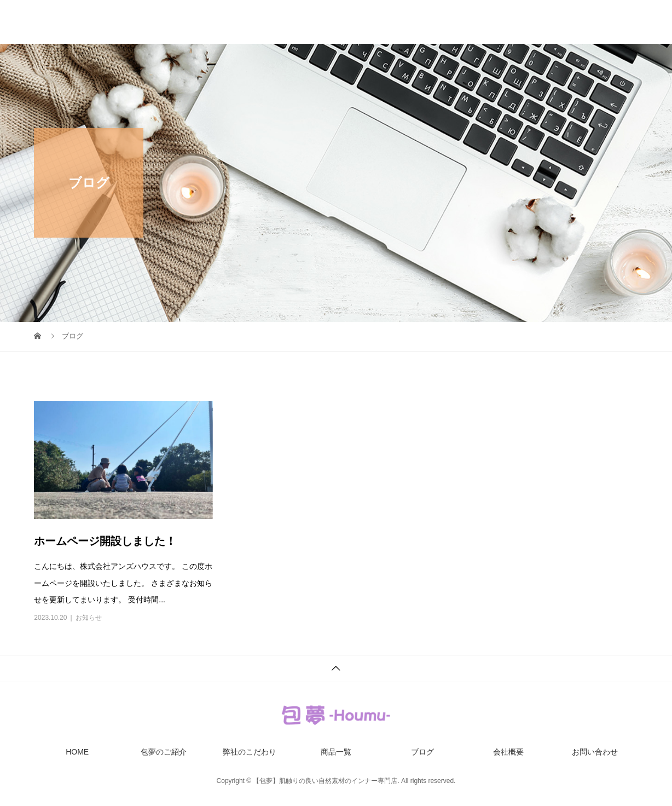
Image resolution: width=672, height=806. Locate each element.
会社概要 (546, 22)
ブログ (489, 22)
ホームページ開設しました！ (105, 541)
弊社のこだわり (358, 22)
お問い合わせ (615, 22)
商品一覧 (431, 22)
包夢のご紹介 (278, 22)
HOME (213, 22)
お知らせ (89, 618)
